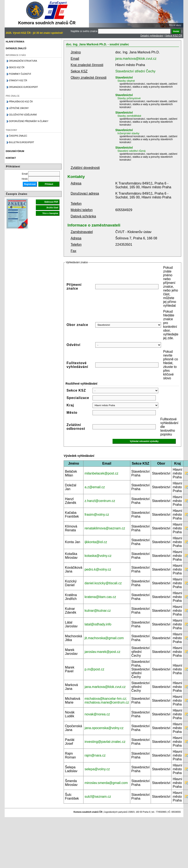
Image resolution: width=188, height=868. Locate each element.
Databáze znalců (16, 48)
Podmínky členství (20, 74)
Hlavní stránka (15, 42)
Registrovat (30, 184)
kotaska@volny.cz (98, 556)
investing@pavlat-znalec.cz (105, 742)
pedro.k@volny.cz (98, 569)
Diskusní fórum (15, 151)
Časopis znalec (18, 136)
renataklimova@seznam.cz (105, 528)
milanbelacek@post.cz (101, 473)
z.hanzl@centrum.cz (100, 501)
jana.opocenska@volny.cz (104, 728)
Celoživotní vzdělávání (23, 115)
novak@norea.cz (97, 714)
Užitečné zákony (19, 108)
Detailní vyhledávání (152, 36)
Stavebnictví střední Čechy (135, 71)
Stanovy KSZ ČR (18, 81)
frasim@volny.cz (97, 515)
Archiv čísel (52, 208)
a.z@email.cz (95, 487)
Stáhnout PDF (51, 202)
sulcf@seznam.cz (98, 797)
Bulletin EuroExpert (21, 142)
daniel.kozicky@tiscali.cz (103, 583)
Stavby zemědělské (129, 116)
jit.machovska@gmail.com (104, 638)
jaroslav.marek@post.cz (102, 652)
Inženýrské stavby (128, 133)
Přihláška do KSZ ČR (21, 102)
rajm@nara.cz (95, 755)
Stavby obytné (126, 81)
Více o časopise (50, 213)
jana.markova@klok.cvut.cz (136, 59)
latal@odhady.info (98, 624)
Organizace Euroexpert (23, 87)
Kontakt (11, 158)
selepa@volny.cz (97, 769)
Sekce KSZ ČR (174, 36)
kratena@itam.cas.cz (100, 597)
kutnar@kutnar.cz (98, 611)
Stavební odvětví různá (131, 151)
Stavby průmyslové (129, 98)
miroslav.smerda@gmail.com (106, 783)
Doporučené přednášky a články (29, 121)
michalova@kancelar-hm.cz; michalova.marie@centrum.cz (107, 701)
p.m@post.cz (94, 669)
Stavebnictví (124, 77)
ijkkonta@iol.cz (96, 542)
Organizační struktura (23, 61)
